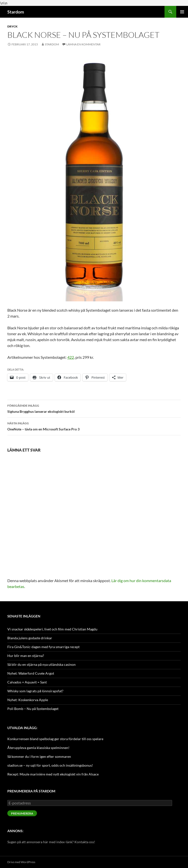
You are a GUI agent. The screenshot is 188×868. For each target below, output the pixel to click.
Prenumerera (22, 813)
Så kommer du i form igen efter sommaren (39, 756)
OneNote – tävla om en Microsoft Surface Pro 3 (94, 426)
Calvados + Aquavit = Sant (27, 682)
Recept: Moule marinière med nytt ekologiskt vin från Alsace (53, 774)
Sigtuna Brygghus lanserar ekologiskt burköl (94, 408)
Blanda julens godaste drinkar (30, 638)
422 (71, 357)
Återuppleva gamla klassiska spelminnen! (38, 748)
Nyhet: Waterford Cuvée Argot (31, 673)
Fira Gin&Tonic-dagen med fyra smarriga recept (43, 647)
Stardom (16, 12)
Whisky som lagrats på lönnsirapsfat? (35, 691)
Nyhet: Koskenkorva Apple (28, 700)
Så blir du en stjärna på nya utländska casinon (41, 664)
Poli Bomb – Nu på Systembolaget (33, 709)
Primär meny (182, 12)
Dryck (12, 26)
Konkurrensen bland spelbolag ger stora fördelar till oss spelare (55, 739)
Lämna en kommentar (83, 44)
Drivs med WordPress (21, 862)
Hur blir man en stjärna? (26, 656)
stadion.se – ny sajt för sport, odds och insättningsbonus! (50, 765)
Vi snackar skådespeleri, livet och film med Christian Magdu (52, 629)
